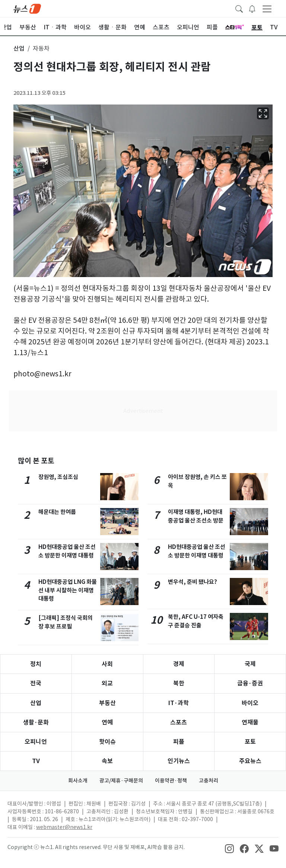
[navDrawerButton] (267, 9)
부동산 (107, 703)
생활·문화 (36, 722)
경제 (179, 664)
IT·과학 (179, 703)
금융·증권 (250, 683)
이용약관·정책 (171, 781)
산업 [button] (19, 48)
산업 (36, 703)
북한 (179, 683)
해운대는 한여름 (57, 512)
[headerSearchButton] (239, 8)
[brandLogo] (27, 8)
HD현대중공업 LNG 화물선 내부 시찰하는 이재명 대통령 (68, 590)
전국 (36, 683)
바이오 (250, 703)
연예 (107, 722)
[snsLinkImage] (229, 848)
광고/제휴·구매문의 (121, 781)
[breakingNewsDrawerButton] (252, 8)
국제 (250, 664)
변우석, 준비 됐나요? (193, 582)
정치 (36, 664)
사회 (107, 664)
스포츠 (179, 722)
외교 (107, 683)
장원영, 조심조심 (58, 477)
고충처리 (209, 781)
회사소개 (78, 781)
